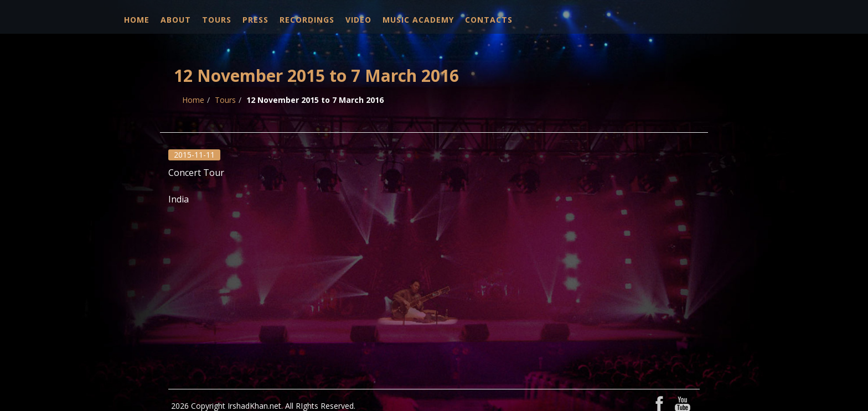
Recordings (307, 20)
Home (137, 20)
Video (358, 20)
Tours (217, 20)
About (176, 20)
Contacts (489, 20)
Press (255, 20)
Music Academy (418, 20)
